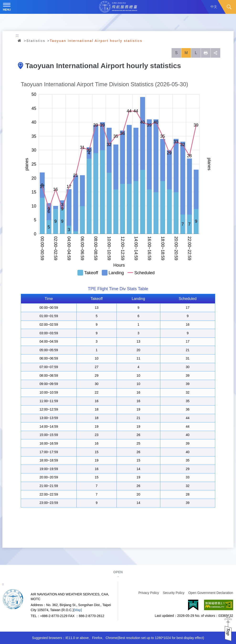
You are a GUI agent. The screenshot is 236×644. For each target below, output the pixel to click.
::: (17, 35)
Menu (7, 7)
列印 (206, 53)
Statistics (36, 41)
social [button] (215, 53)
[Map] (78, 610)
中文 (214, 7)
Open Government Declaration (211, 593)
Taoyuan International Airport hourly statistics (96, 41)
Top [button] (228, 632)
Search (229, 7)
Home (20, 41)
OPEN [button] (118, 572)
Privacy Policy (149, 593)
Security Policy (174, 593)
